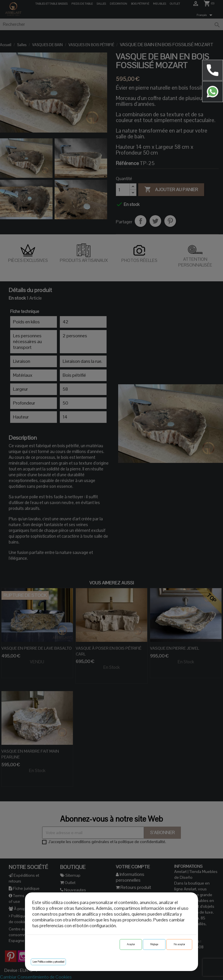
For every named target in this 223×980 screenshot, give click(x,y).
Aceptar (131, 944)
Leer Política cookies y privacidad (48, 962)
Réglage (154, 944)
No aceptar (179, 944)
